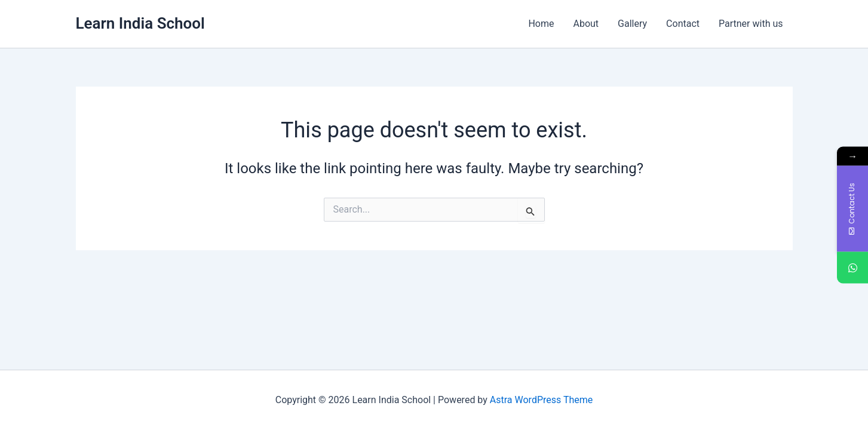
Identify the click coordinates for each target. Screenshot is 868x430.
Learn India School (140, 23)
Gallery (632, 24)
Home (541, 24)
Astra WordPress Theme (541, 400)
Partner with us (751, 24)
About (586, 24)
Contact (683, 24)
